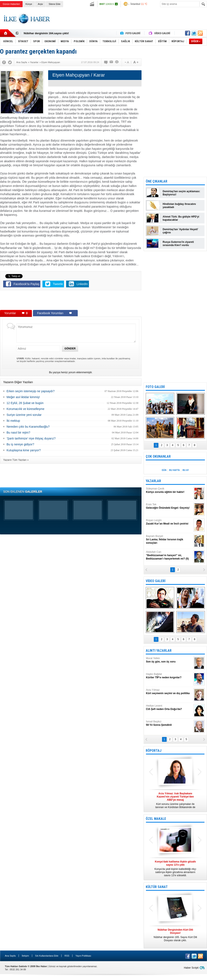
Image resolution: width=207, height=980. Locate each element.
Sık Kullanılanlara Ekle (47, 956)
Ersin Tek (169, 506)
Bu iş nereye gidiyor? (20, 444)
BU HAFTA (174, 470)
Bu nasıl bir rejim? (18, 433)
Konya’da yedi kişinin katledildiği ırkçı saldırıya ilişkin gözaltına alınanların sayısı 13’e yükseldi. (175, 868)
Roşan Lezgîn (169, 522)
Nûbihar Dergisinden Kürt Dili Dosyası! (49, 33)
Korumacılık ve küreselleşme (25, 409)
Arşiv (40, 4)
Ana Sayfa (10, 956)
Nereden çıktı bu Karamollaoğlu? (28, 427)
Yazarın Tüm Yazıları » (16, 460)
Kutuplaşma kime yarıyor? (24, 450)
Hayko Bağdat (169, 676)
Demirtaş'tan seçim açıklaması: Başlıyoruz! (181, 193)
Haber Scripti (191, 968)
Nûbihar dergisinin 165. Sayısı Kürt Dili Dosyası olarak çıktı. (175, 935)
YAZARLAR (153, 481)
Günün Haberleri (11, 4)
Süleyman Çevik (169, 490)
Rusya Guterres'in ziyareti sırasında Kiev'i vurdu (178, 244)
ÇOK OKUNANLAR (158, 456)
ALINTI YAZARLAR (159, 651)
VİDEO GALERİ (156, 581)
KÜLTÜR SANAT (157, 887)
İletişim (25, 956)
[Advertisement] (71, 301)
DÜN (164, 470)
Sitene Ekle (54, 4)
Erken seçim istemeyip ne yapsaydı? (31, 391)
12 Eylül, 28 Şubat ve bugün (25, 403)
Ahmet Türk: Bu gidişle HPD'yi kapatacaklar (181, 218)
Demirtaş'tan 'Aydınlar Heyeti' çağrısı (180, 231)
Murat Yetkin (169, 660)
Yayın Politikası (83, 956)
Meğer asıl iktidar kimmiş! (23, 397)
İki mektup (13, 421)
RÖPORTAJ (154, 751)
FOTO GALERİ (155, 387)
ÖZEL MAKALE (156, 819)
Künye (29, 4)
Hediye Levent (169, 708)
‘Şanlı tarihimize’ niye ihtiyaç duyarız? (31, 438)
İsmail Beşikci (169, 723)
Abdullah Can (169, 555)
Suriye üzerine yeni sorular (24, 415)
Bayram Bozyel (169, 540)
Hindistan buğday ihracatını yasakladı (179, 206)
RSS (67, 956)
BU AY (186, 470)
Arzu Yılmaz (169, 692)
